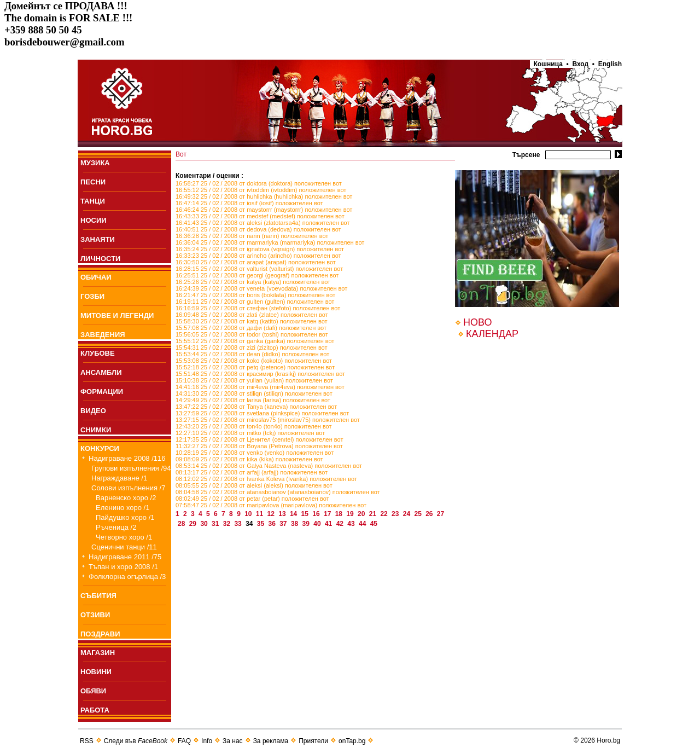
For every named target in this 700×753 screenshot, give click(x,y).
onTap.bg (352, 741)
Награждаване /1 (119, 478)
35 (262, 524)
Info (207, 741)
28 (182, 524)
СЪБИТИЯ (98, 596)
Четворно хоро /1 (124, 537)
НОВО (477, 322)
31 (216, 524)
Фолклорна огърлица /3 (127, 577)
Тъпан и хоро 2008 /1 (123, 567)
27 (441, 514)
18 (340, 514)
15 (306, 514)
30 (205, 524)
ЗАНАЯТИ (98, 239)
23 (396, 514)
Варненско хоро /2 (126, 498)
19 (351, 514)
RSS (87, 741)
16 (317, 514)
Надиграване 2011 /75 (125, 557)
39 (307, 524)
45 (375, 524)
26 (430, 514)
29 (194, 524)
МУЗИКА (95, 163)
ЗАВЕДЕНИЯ (103, 335)
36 (273, 524)
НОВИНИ (96, 672)
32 (228, 524)
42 (341, 524)
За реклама (271, 741)
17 (328, 514)
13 (283, 514)
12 (272, 514)
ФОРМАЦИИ (102, 392)
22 (385, 514)
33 (239, 524)
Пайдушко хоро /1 (125, 517)
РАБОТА (95, 710)
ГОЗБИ (92, 296)
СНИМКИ (96, 430)
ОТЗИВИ (95, 615)
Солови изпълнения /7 (128, 488)
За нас (233, 741)
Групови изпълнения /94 (131, 468)
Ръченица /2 (116, 527)
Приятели (313, 741)
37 (284, 524)
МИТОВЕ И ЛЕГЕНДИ (117, 315)
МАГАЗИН (98, 653)
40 (318, 524)
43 (352, 524)
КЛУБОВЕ (98, 353)
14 (294, 514)
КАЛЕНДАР (492, 334)
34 (250, 524)
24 (408, 514)
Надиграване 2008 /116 (127, 458)
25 (419, 514)
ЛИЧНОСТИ (100, 259)
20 (362, 514)
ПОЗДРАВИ (100, 634)
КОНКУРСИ (100, 448)
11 (261, 514)
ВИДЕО (93, 411)
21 (374, 514)
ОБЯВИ (93, 691)
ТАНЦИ (93, 201)
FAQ (184, 741)
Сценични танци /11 (124, 547)
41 (329, 524)
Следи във (136, 741)
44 (363, 524)
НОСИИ (94, 220)
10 (249, 514)
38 (296, 524)
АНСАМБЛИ (101, 372)
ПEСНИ (93, 182)
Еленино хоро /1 (122, 508)
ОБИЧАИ (96, 277)
